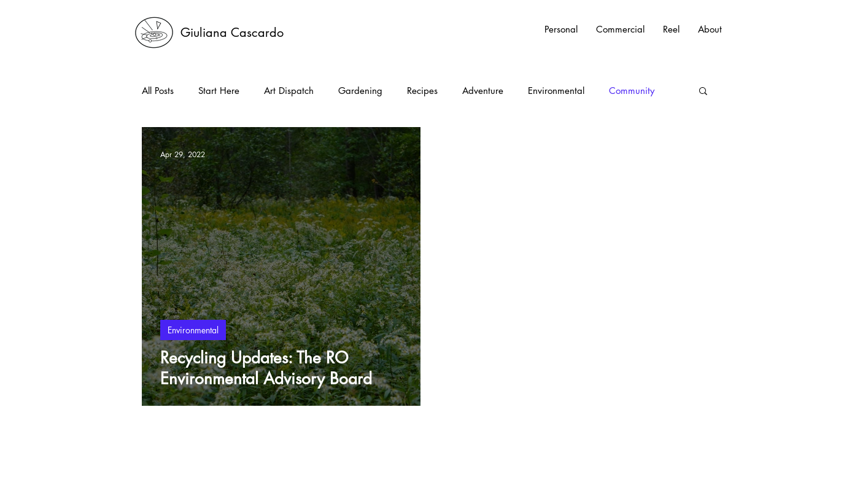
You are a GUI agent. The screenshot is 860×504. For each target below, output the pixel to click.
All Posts (158, 91)
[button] (703, 92)
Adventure (483, 91)
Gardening (360, 91)
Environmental (556, 91)
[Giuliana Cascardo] (232, 33)
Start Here (219, 91)
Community (632, 91)
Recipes (422, 91)
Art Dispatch (289, 91)
